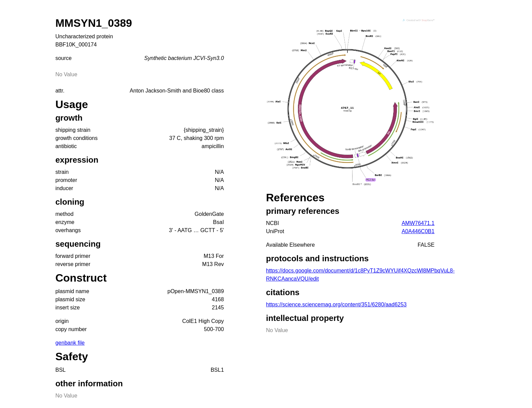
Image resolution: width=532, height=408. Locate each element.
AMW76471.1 (418, 223)
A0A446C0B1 (418, 231)
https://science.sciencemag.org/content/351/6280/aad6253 (336, 304)
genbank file (70, 343)
